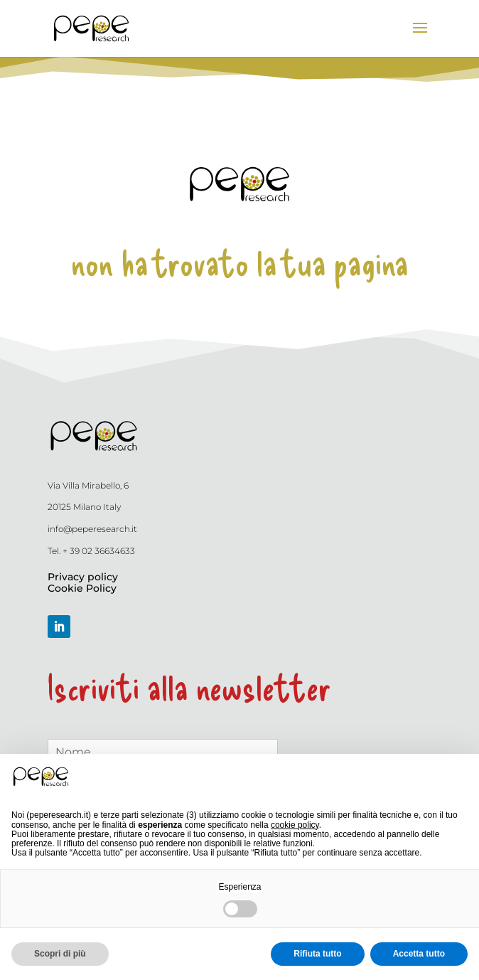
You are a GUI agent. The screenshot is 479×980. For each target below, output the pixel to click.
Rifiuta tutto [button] (317, 954)
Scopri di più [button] (60, 954)
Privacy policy (83, 577)
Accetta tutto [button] (419, 954)
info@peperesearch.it (92, 529)
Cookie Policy (82, 588)
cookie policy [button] (295, 825)
